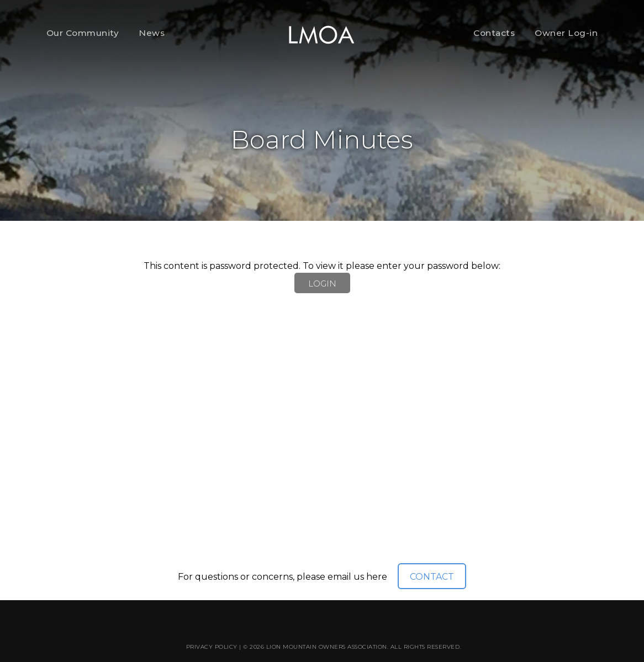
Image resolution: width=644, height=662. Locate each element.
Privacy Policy (212, 647)
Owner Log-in (566, 33)
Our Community (83, 33)
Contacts (494, 33)
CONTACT (432, 577)
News (152, 33)
